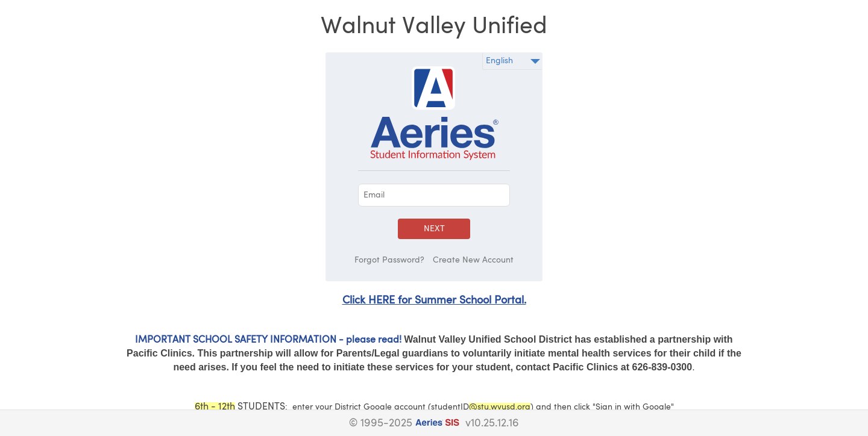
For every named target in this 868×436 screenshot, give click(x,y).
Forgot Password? (389, 260)
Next (434, 229)
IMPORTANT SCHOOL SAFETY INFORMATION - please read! (268, 340)
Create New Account (473, 260)
